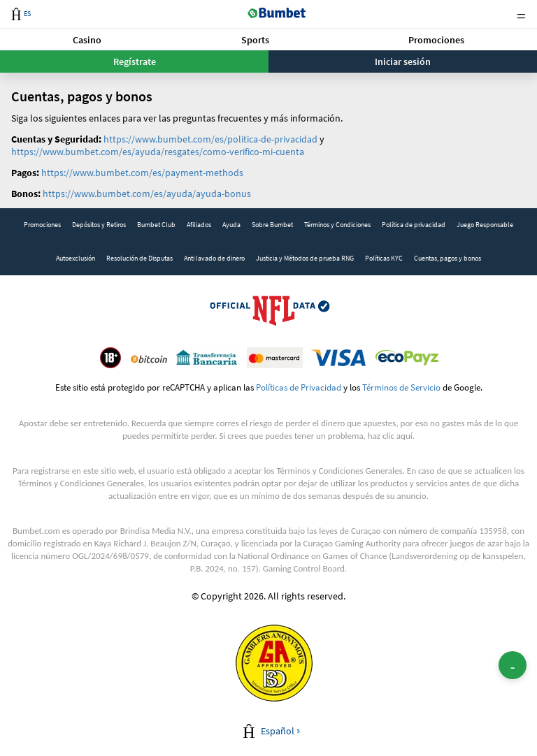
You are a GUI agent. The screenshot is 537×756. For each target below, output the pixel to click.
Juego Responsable (485, 225)
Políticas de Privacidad (299, 387)
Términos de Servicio (401, 387)
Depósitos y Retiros (99, 225)
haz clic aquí (390, 436)
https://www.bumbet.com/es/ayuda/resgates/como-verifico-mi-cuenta (158, 152)
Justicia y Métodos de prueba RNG (305, 258)
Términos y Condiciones (337, 225)
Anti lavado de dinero (214, 258)
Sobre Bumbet (272, 225)
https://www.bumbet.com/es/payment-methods (142, 173)
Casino (87, 40)
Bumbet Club (156, 225)
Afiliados (199, 225)
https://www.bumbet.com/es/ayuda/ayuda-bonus (147, 194)
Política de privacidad (414, 225)
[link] (42, 225)
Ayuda (231, 225)
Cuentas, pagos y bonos (447, 258)
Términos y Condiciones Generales (339, 471)
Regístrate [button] (135, 61)
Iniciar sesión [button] (403, 61)
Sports (255, 40)
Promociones (436, 40)
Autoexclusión (76, 258)
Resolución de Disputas (139, 258)
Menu (521, 14)
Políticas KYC (384, 258)
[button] (87, 39)
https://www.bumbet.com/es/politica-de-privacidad (210, 139)
